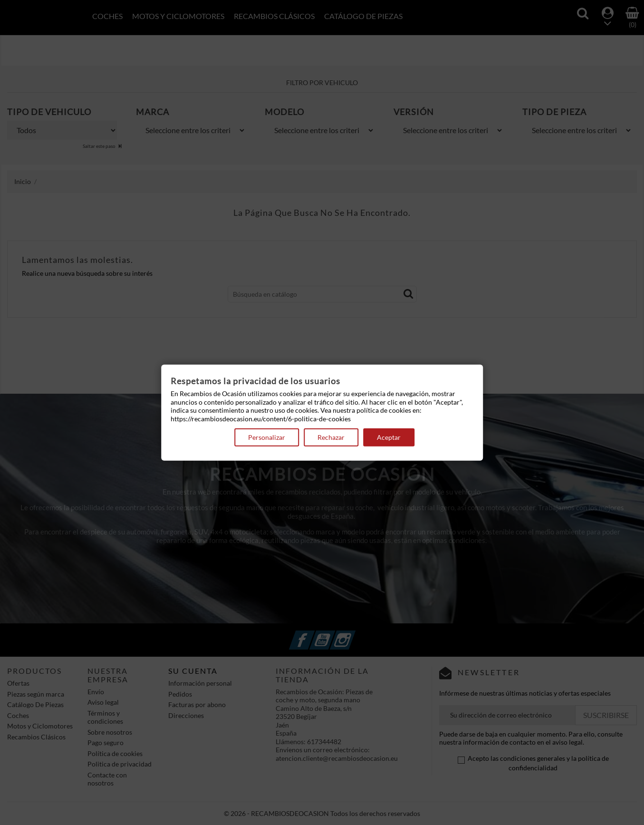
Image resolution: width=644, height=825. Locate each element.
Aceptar (389, 437)
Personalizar (267, 437)
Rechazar (331, 437)
